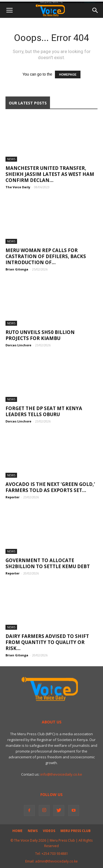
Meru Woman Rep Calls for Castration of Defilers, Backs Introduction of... (46, 256)
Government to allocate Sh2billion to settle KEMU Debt (48, 563)
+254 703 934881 (55, 854)
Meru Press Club (76, 831)
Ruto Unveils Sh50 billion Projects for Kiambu (40, 335)
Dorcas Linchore (18, 345)
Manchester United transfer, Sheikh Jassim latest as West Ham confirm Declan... (50, 174)
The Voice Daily (18, 187)
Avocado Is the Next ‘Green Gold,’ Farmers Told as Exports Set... (50, 487)
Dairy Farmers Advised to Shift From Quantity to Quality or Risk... (47, 642)
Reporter (12, 497)
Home (17, 831)
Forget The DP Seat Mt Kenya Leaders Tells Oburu (44, 411)
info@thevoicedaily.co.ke (61, 774)
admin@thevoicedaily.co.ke (56, 861)
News (11, 159)
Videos (49, 831)
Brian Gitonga (17, 269)
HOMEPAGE (68, 74)
